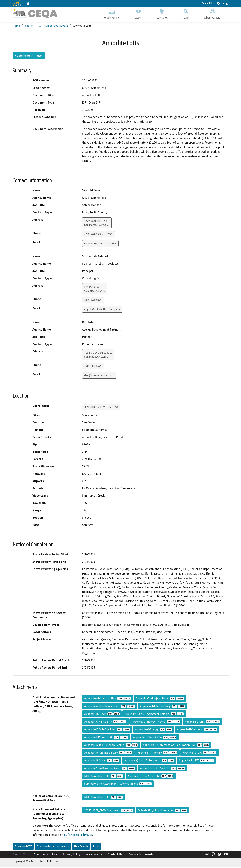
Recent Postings (112, 13)
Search (186, 13)
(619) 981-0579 (93, 366)
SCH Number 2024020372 (53, 26)
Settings (223, 3)
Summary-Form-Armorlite (151, 776)
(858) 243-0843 (93, 301)
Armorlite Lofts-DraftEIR (163, 769)
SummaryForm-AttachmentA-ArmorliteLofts (118, 784)
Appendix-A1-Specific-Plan (107, 699)
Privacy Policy (72, 855)
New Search (81, 847)
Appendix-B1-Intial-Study (163, 707)
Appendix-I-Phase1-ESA (106, 738)
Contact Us (207, 3)
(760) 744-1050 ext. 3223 (98, 235)
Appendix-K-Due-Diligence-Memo (111, 745)
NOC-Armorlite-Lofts (104, 797)
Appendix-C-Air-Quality (105, 722)
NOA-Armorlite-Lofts (104, 776)
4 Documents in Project (29, 56)
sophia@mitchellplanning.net (102, 310)
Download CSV (23, 847)
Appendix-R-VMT (196, 761)
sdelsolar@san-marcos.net (100, 244)
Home (16, 26)
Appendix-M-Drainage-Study (108, 753)
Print (96, 847)
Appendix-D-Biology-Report (156, 722)
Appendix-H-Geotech (197, 730)
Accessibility (94, 855)
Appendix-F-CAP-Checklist (107, 730)
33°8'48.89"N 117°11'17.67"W (101, 407)
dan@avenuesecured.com (99, 376)
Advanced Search (213, 13)
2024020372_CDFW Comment (108, 811)
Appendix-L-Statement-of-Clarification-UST (176, 745)
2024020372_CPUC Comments (162, 811)
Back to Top (20, 855)
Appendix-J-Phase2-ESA (155, 738)
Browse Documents (141, 855)
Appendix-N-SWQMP (157, 753)
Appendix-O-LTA (199, 753)
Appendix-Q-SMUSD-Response (149, 761)
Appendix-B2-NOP (102, 714)
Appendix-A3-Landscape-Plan (110, 707)
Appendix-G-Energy (154, 730)
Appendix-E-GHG (202, 722)
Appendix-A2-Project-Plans (160, 699)
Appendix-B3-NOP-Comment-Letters (154, 714)
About (139, 13)
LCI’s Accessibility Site (78, 835)
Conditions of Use (45, 855)
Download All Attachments (53, 847)
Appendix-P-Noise (102, 761)
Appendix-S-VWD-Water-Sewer (110, 769)
